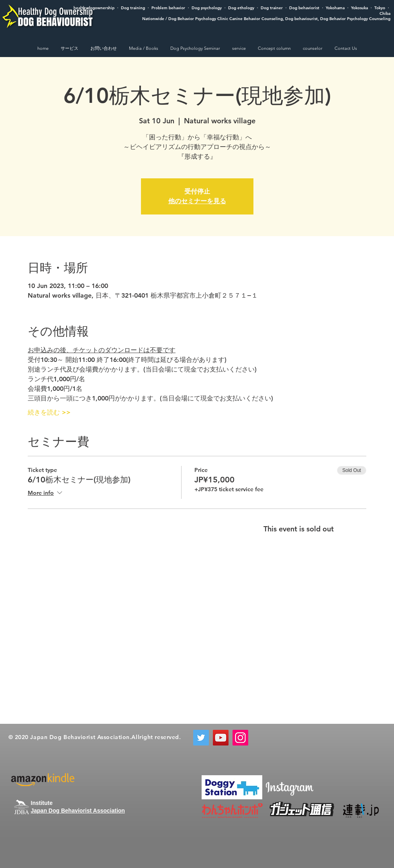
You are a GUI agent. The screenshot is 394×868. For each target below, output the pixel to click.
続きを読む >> (49, 412)
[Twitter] (201, 738)
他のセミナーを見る (197, 201)
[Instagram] (240, 738)
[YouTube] (221, 738)
